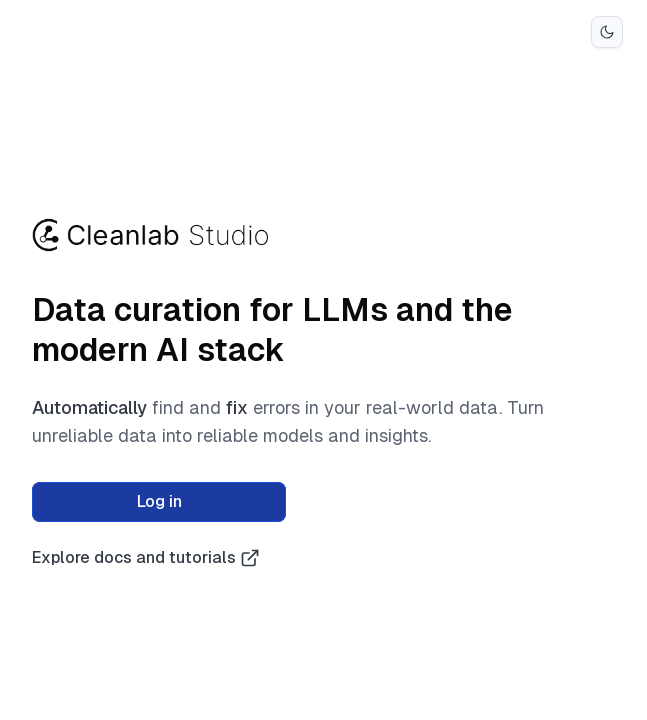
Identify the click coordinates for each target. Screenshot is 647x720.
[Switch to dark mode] (607, 32)
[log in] (159, 502)
